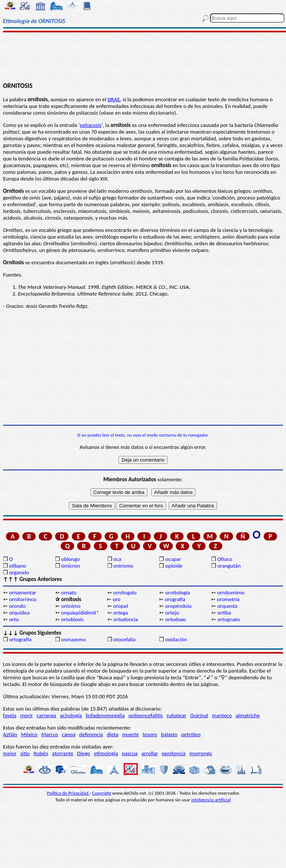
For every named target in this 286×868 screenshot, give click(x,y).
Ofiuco (225, 559)
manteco (222, 715)
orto (14, 619)
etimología (106, 753)
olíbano (18, 566)
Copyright (102, 793)
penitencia (174, 753)
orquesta (228, 606)
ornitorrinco (23, 599)
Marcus (50, 734)
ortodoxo (176, 619)
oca (117, 559)
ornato (69, 593)
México (29, 734)
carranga (46, 715)
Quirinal (199, 715)
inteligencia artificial (211, 800)
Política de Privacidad (68, 793)
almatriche (248, 715)
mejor (10, 753)
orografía (175, 599)
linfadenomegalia (105, 715)
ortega (120, 613)
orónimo (71, 606)
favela (10, 715)
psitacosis (90, 125)
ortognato (229, 619)
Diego (84, 753)
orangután (229, 566)
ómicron (70, 566)
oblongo (70, 559)
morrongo (201, 753)
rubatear (176, 715)
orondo (17, 606)
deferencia (91, 734)
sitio (25, 753)
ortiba (224, 613)
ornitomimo (231, 593)
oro (117, 599)
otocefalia (124, 639)
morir (26, 715)
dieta (113, 734)
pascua (130, 753)
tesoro (150, 734)
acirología (71, 715)
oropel (121, 606)
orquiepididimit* (80, 613)
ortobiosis (72, 619)
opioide (174, 566)
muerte (131, 734)
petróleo (191, 734)
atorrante (63, 753)
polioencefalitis (146, 715)
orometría (228, 599)
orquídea (19, 613)
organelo (19, 572)
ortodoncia (126, 619)
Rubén (41, 753)
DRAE (114, 99)
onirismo (123, 566)
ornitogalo (125, 593)
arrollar (150, 753)
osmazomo (73, 639)
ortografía (20, 639)
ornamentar (23, 593)
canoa (69, 734)
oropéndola (178, 606)
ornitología (178, 593)
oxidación (176, 639)
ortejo (172, 613)
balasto (169, 734)
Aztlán (10, 734)
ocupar (173, 559)
